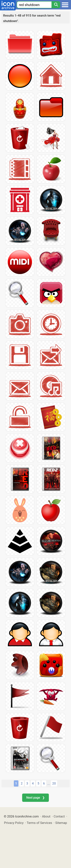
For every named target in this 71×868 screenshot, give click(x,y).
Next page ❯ (35, 798)
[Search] (56, 5)
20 (54, 783)
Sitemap (61, 823)
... (49, 784)
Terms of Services (39, 823)
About (46, 816)
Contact (59, 816)
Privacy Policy (14, 823)
